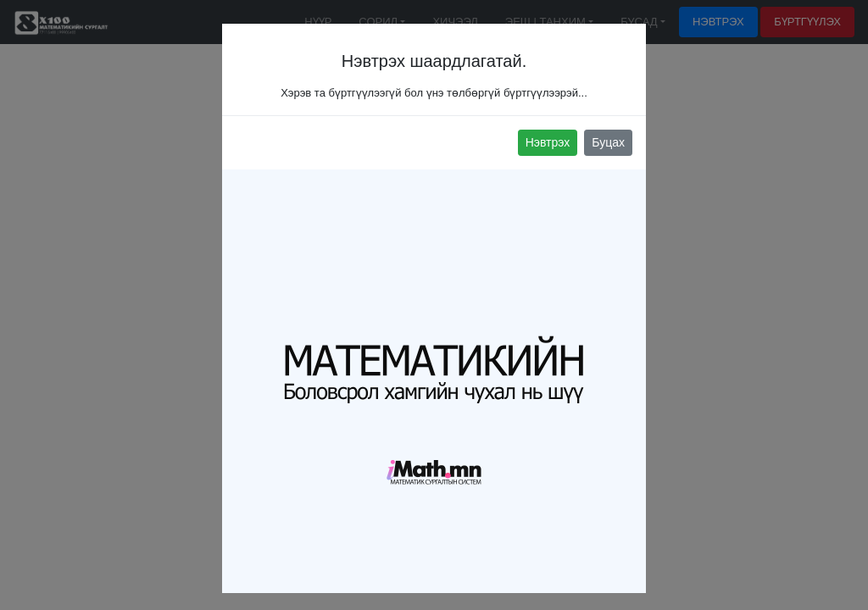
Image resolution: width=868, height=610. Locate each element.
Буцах (608, 142)
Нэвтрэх (548, 142)
